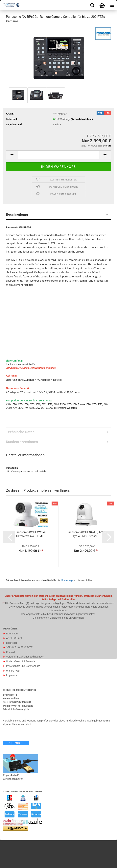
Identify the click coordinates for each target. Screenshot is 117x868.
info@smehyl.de (20, 709)
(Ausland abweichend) (82, 119)
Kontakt (9, 652)
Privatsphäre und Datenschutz (21, 666)
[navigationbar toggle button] (112, 5)
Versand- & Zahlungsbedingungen (23, 657)
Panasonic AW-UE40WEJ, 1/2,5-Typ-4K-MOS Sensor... (86, 534)
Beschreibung (17, 214)
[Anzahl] (58, 155)
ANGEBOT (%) (12, 638)
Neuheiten (10, 634)
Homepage (67, 580)
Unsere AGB (11, 671)
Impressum (11, 675)
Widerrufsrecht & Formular (19, 661)
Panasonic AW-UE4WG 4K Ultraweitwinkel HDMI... (31, 534)
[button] (12, 155)
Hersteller (10, 643)
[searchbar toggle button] (92, 5)
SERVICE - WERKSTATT (18, 647)
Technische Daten (20, 432)
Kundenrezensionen (22, 442)
